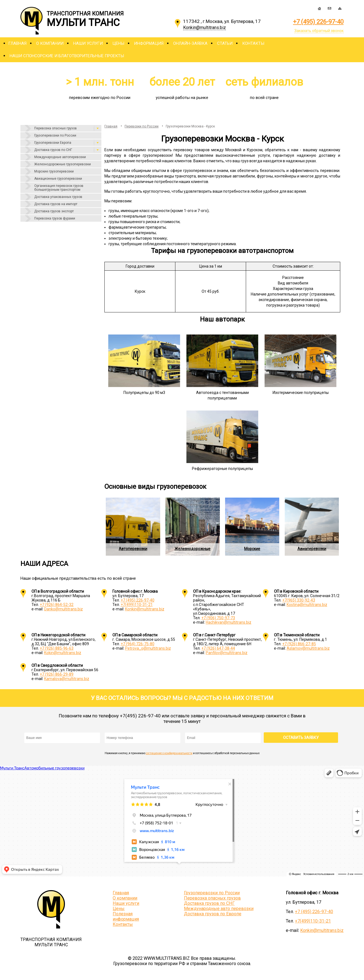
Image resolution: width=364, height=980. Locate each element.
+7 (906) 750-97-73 (218, 618)
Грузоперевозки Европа (53, 143)
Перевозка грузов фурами (55, 218)
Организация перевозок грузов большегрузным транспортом (59, 188)
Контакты (253, 43)
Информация (149, 43)
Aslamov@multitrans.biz (308, 648)
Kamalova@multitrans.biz (67, 679)
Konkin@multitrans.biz (145, 609)
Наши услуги (88, 43)
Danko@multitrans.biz (64, 609)
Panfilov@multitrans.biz (227, 653)
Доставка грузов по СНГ (53, 150)
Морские (252, 549)
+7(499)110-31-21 (137, 605)
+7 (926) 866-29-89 (57, 674)
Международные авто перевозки (219, 909)
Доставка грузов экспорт (54, 211)
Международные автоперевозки (60, 157)
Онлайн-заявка (190, 43)
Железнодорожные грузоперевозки (63, 164)
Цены (118, 43)
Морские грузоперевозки (54, 171)
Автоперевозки (133, 549)
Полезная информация (126, 916)
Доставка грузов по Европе (213, 914)
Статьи (225, 43)
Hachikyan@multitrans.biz (229, 622)
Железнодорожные (192, 549)
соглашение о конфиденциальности (169, 753)
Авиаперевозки (312, 549)
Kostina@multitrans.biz (307, 605)
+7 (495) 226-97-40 (318, 22)
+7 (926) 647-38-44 (218, 648)
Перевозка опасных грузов (56, 128)
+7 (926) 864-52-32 (57, 605)
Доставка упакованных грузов (58, 197)
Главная (17, 43)
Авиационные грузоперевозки (58, 179)
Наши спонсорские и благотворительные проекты (67, 56)
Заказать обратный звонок (319, 31)
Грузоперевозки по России (55, 135)
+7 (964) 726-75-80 (138, 644)
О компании (50, 43)
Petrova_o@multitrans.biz (148, 648)
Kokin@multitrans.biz (63, 653)
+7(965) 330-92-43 (299, 600)
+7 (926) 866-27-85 (299, 644)
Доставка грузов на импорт (56, 204)
